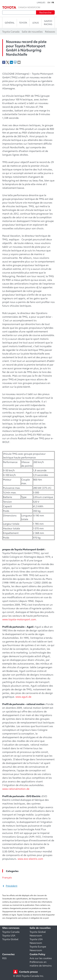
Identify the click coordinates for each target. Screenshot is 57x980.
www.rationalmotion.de (16, 789)
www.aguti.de (23, 696)
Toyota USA (9, 935)
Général (10, 23)
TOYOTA (23, 23)
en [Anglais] (49, 2)
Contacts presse (28, 971)
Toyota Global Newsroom (38, 933)
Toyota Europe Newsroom (38, 948)
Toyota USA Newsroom (36, 941)
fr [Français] (53, 2)
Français (7, 877)
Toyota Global (10, 939)
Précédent (12, 886)
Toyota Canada (11, 932)
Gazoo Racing (48, 22)
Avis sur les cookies (41, 958)
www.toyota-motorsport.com (19, 619)
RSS (4, 958)
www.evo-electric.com (30, 859)
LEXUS (36, 23)
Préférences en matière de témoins (41, 964)
